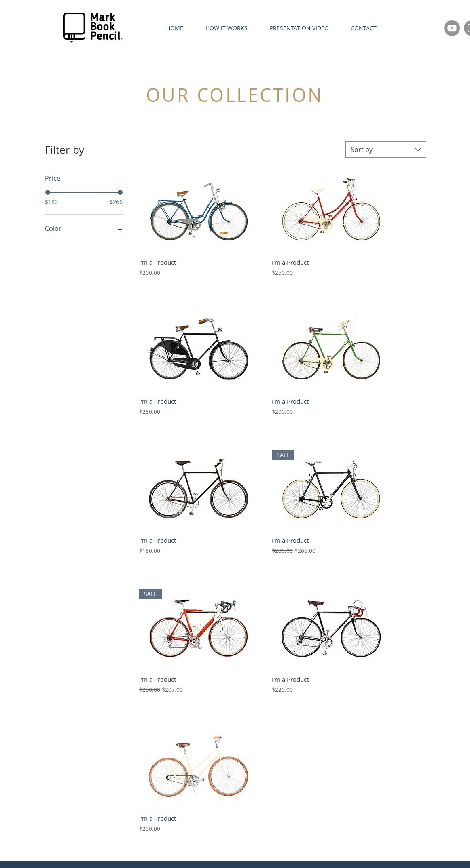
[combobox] (386, 150)
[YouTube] (452, 28)
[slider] (48, 192)
